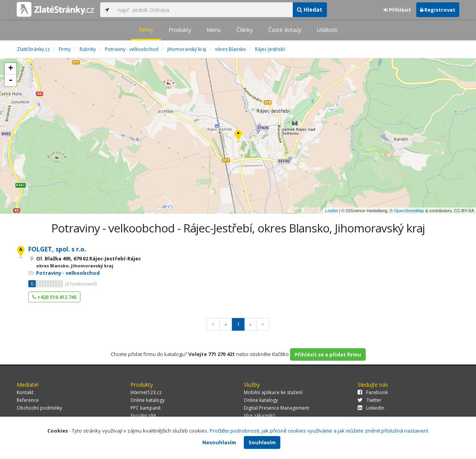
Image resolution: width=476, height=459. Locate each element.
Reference (28, 400)
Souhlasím (262, 442)
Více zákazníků (260, 416)
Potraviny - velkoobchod (68, 273)
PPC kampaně (146, 408)
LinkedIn (371, 408)
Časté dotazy (285, 30)
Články (245, 30)
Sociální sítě (143, 416)
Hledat (310, 10)
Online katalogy (148, 400)
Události (327, 30)
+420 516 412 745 (54, 297)
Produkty (180, 30)
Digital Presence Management (276, 408)
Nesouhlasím (219, 442)
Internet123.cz (146, 392)
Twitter (370, 400)
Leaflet (331, 211)
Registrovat (438, 10)
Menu (214, 30)
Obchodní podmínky (39, 408)
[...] (203, 10)
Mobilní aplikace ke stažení (273, 392)
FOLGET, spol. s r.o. (57, 249)
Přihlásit (397, 10)
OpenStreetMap (409, 211)
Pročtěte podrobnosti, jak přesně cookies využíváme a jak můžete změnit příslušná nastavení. (319, 431)
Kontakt (25, 392)
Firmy (146, 30)
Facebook (373, 392)
